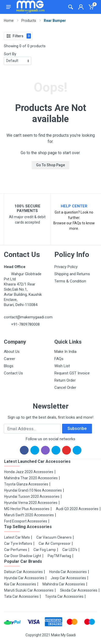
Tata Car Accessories (21, 596)
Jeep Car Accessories (68, 578)
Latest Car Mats (17, 537)
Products (29, 21)
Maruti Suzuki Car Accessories (29, 590)
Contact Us (13, 373)
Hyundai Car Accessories (24, 578)
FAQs (59, 359)
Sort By (10, 54)
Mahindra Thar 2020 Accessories (31, 478)
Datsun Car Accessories (23, 572)
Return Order (65, 380)
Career (10, 359)
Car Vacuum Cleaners (54, 537)
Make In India (65, 352)
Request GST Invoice (72, 373)
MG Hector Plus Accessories (27, 509)
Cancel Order (65, 388)
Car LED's (70, 550)
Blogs (9, 366)
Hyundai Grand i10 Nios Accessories (33, 490)
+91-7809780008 (25, 324)
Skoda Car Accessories (79, 590)
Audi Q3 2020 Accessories (77, 509)
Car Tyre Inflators (18, 544)
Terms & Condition (70, 281)
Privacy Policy (66, 267)
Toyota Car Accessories (64, 596)
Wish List (62, 366)
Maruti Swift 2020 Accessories (29, 515)
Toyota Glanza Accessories (26, 484)
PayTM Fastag (59, 556)
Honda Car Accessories (68, 572)
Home (9, 21)
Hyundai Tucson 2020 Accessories (32, 496)
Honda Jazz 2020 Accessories (29, 472)
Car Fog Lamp (45, 550)
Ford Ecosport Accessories (26, 521)
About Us (12, 352)
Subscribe (77, 429)
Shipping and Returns (72, 274)
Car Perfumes (16, 550)
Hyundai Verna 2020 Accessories (31, 503)
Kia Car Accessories (20, 584)
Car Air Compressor (55, 544)
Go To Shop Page (50, 165)
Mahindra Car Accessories (64, 584)
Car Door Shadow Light (23, 556)
